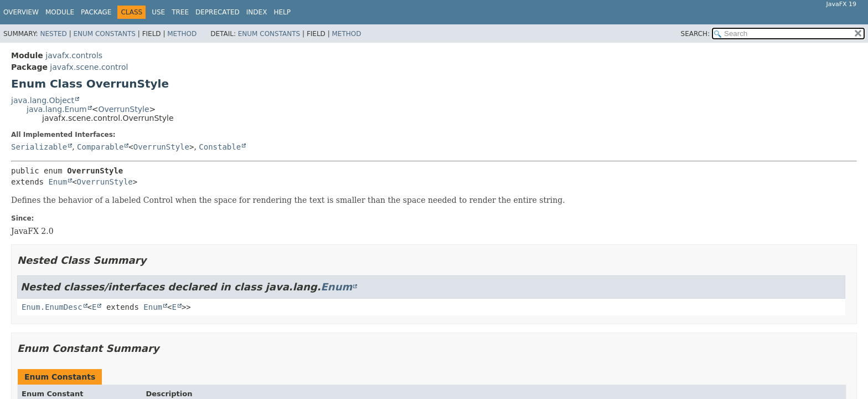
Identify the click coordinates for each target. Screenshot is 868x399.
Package (96, 12)
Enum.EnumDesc (52, 307)
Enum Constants (104, 34)
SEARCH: (696, 34)
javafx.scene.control (89, 67)
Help (282, 12)
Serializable (39, 147)
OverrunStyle (123, 109)
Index (257, 12)
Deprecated (218, 12)
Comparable (100, 147)
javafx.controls (74, 55)
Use (158, 12)
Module (60, 12)
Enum (58, 182)
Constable (220, 147)
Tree (180, 12)
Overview (21, 12)
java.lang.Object (43, 100)
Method (182, 34)
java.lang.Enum (57, 109)
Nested (53, 34)
